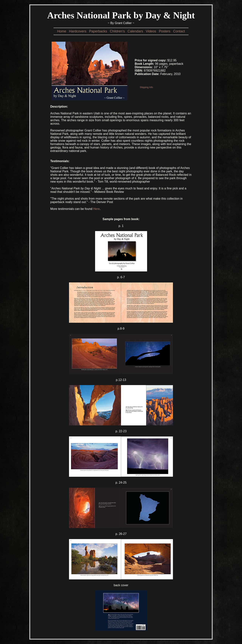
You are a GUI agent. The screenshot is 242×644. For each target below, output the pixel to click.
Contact (179, 31)
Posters (165, 31)
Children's (117, 31)
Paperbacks (98, 31)
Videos (151, 31)
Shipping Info (146, 87)
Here (97, 209)
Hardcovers (78, 31)
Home (62, 31)
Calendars (135, 31)
